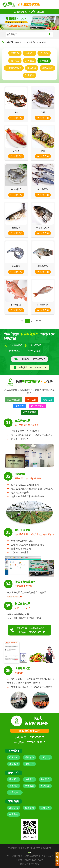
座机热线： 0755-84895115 (29, 367)
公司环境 (29, 764)
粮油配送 (32, 68)
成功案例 (29, 808)
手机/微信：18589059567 (30, 359)
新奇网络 (35, 864)
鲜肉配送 (44, 53)
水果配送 (30, 53)
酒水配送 (30, 75)
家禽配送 (30, 61)
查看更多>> (15, 792)
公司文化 (45, 757)
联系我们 (14, 814)
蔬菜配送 (15, 53)
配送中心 (31, 42)
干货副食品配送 (14, 68)
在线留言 (45, 808)
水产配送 (42, 42)
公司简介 (14, 757)
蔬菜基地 (14, 764)
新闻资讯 (14, 808)
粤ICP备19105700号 (34, 860)
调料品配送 (47, 68)
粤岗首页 (19, 42)
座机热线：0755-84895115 (31, 632)
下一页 (38, 321)
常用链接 (14, 801)
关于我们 (14, 751)
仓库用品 (15, 61)
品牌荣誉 (29, 757)
